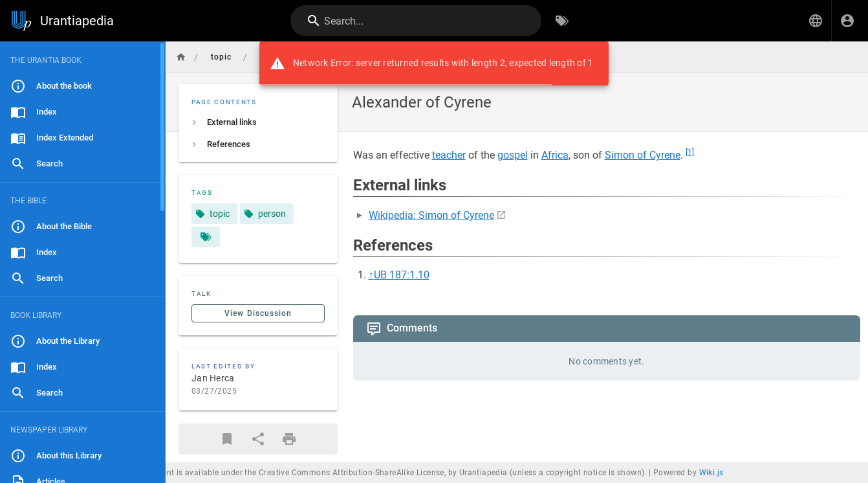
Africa (555, 155)
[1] (690, 152)
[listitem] (258, 122)
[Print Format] (289, 439)
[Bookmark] (227, 439)
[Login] (847, 21)
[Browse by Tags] (562, 21)
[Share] (258, 439)
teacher (449, 155)
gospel (513, 155)
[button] (816, 21)
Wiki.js (711, 473)
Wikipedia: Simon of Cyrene (431, 215)
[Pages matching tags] (206, 237)
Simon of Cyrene (643, 155)
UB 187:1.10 (402, 275)
